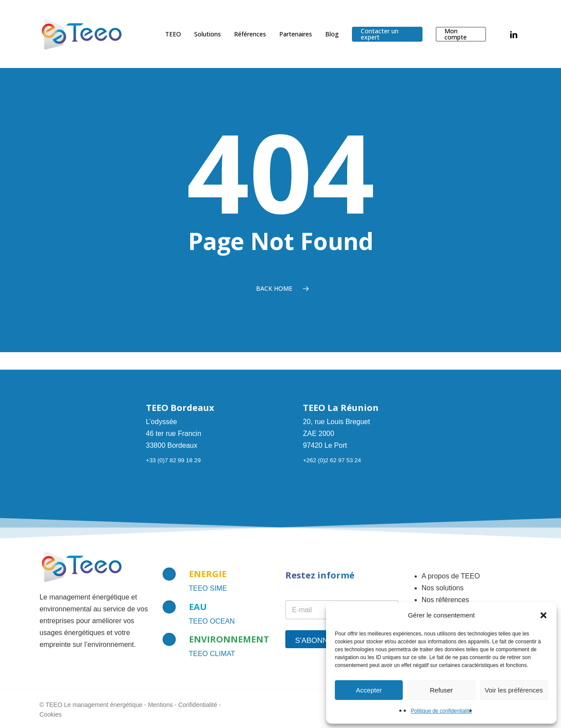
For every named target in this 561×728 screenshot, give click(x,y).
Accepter (369, 690)
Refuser (442, 690)
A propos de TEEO (451, 576)
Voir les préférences (514, 690)
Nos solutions (443, 588)
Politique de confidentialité (441, 711)
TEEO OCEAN (212, 621)
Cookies (51, 714)
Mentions (160, 705)
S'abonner (317, 641)
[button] (543, 615)
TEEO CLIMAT (212, 654)
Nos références (446, 600)
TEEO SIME (208, 588)
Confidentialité (198, 705)
